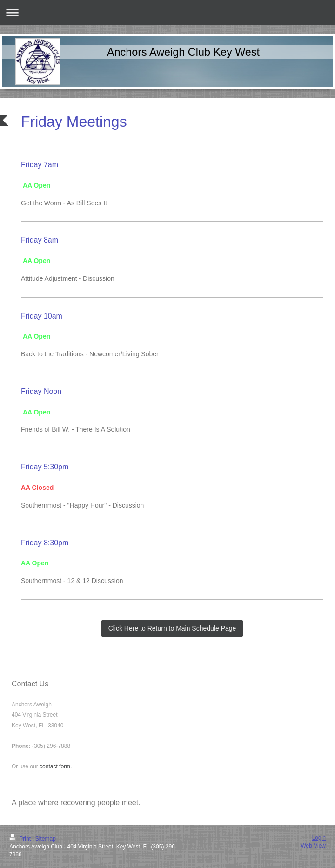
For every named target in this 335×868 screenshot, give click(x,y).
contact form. (56, 766)
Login (319, 838)
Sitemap (46, 839)
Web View (313, 846)
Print (21, 839)
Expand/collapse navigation (167, 12)
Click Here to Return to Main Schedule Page (172, 628)
